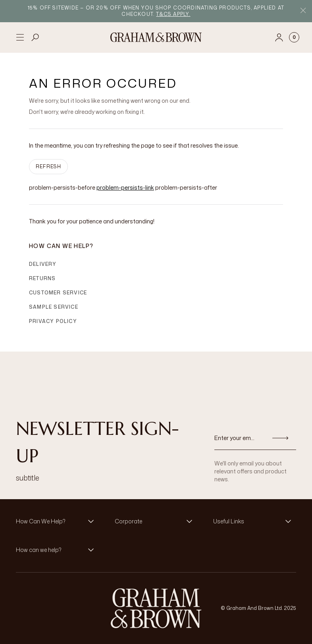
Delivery (43, 264)
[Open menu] (20, 37)
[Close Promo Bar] (303, 11)
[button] (57, 521)
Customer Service (58, 293)
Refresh (48, 166)
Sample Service (54, 307)
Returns (42, 278)
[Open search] (35, 37)
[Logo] (156, 37)
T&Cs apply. (173, 14)
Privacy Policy (53, 321)
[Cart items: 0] (294, 37)
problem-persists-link (125, 187)
